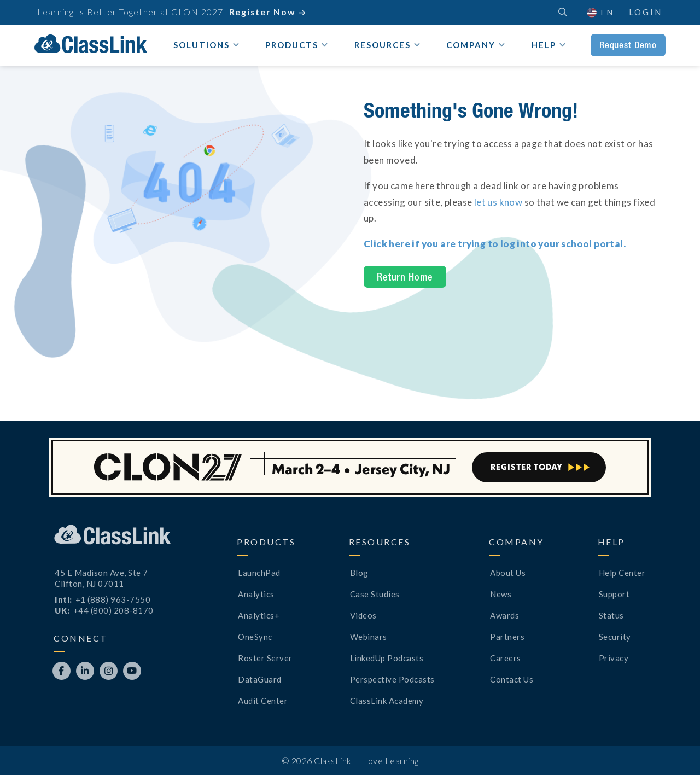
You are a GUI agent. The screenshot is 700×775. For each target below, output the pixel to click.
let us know (498, 202)
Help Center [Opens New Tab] (622, 573)
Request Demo (628, 45)
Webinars (369, 637)
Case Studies (375, 594)
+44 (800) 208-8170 (113, 610)
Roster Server (265, 658)
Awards (504, 615)
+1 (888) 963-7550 (113, 599)
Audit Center (263, 701)
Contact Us (512, 679)
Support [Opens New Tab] (614, 594)
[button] (600, 12)
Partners (507, 637)
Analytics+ (259, 615)
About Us (508, 573)
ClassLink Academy (387, 701)
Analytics (256, 594)
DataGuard (260, 679)
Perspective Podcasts (392, 679)
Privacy (614, 658)
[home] (91, 44)
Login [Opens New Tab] (646, 12)
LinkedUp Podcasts (387, 658)
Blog (359, 573)
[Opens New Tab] (495, 244)
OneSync (255, 637)
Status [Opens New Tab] (611, 615)
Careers (506, 658)
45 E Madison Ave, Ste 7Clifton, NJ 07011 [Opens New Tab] (101, 578)
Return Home (405, 277)
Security (615, 637)
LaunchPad (259, 573)
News (501, 594)
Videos (363, 615)
